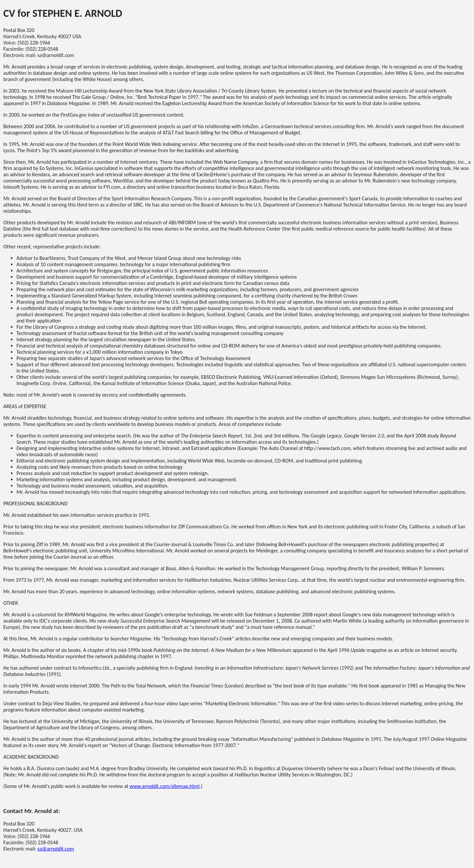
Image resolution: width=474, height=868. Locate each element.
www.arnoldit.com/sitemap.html (165, 786)
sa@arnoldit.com (55, 849)
